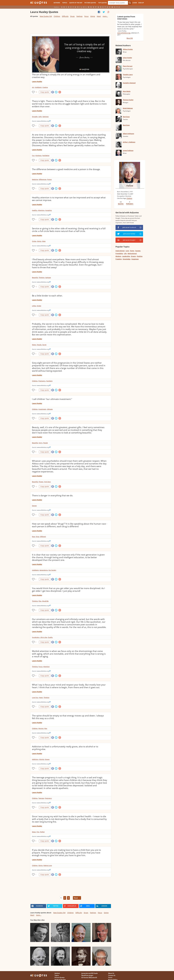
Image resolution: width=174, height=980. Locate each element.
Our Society (52, 570)
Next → (77, 898)
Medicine (35, 179)
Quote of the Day (76, 3)
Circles (34, 241)
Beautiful (35, 278)
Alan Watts (127, 91)
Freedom (119, 259)
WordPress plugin (87, 975)
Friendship (119, 253)
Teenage (41, 798)
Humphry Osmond (129, 83)
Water (34, 345)
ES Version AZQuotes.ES (89, 977)
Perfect (42, 832)
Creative (45, 87)
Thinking (42, 278)
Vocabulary (36, 637)
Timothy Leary (128, 75)
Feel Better (46, 155)
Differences (43, 179)
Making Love (48, 865)
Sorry (41, 443)
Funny (132, 251)
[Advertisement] (71, 27)
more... (105, 16)
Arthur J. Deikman (129, 142)
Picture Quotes (90, 3)
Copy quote (45, 92)
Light (40, 117)
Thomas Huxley (128, 100)
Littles (34, 306)
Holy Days (47, 482)
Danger (34, 506)
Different (43, 537)
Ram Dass (126, 117)
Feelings (80, 16)
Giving (93, 16)
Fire (38, 832)
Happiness (135, 259)
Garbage (48, 278)
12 (36, 287)
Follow (130, 186)
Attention (41, 210)
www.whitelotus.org (124, 33)
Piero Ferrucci (128, 66)
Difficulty (65, 16)
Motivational (132, 253)
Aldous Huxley (128, 49)
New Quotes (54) (46, 16)
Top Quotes (103, 3)
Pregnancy (42, 381)
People (39, 345)
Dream (133, 256)
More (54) (130, 38)
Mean (34, 832)
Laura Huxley (37, 81)
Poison (49, 179)
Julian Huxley (127, 58)
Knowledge (127, 259)
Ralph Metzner (128, 108)
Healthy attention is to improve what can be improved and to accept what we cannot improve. (69, 199)
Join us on (129, 227)
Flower (41, 482)
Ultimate (50, 409)
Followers (130, 204)
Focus (86, 16)
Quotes (121, 204)
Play (40, 601)
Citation (129, 198)
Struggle (35, 117)
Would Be (45, 601)
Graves (47, 759)
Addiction (35, 759)
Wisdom (118, 256)
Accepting (48, 210)
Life (125, 253)
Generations (44, 570)
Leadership (126, 256)
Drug (38, 537)
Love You (35, 697)
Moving (41, 728)
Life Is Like (44, 637)
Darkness (46, 117)
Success (138, 251)
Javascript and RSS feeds (90, 973)
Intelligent (38, 87)
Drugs (72, 16)
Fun (33, 155)
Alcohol (42, 759)
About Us (111, 973)
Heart (99, 16)
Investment (42, 409)
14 (36, 160)
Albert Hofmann (128, 134)
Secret (44, 345)
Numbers (49, 381)
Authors (57, 3)
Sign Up (141, 3)
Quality (50, 637)
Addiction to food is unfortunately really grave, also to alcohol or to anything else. (65, 748)
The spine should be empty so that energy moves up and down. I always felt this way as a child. (68, 717)
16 (36, 92)
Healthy (35, 210)
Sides (44, 241)
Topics (65, 3)
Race (34, 537)
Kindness (38, 155)
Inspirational (120, 251)
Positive (140, 256)
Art (33, 87)
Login (135, 3)
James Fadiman (128, 150)
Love (127, 251)
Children (57, 16)
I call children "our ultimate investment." (52, 399)
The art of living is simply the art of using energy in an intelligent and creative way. (66, 76)
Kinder (39, 306)
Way (46, 728)
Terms (110, 977)
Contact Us (112, 975)
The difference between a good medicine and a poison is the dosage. (66, 169)
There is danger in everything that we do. (52, 496)
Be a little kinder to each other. (47, 296)
